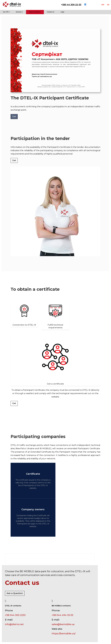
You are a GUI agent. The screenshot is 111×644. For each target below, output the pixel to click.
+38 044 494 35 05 (62, 615)
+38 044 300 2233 (15, 615)
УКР (103, 5)
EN (108, 5)
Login (62, 12)
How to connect (34, 12)
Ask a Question (15, 593)
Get (14, 116)
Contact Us (51, 12)
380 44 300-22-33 (72, 5)
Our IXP (6, 12)
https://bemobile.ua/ (64, 634)
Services (19, 12)
